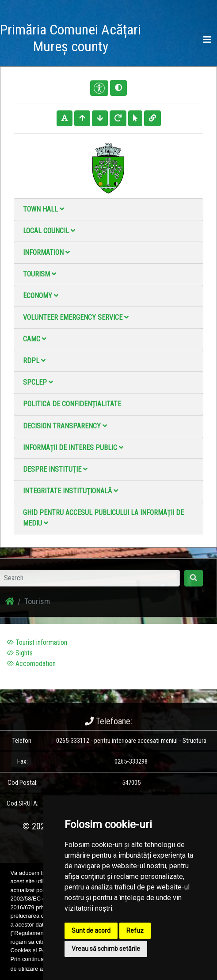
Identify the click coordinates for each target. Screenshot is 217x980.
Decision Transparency (65, 426)
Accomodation (31, 664)
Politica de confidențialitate (72, 404)
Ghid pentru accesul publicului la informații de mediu (103, 518)
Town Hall (44, 209)
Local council (49, 231)
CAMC (35, 339)
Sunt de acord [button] (91, 931)
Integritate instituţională (70, 491)
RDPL (34, 361)
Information (46, 252)
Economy (41, 296)
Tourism (40, 274)
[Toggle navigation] (207, 40)
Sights (20, 653)
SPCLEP (38, 382)
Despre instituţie (55, 469)
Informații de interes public (73, 448)
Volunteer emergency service (76, 317)
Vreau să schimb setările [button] (106, 949)
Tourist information (37, 642)
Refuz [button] (135, 931)
